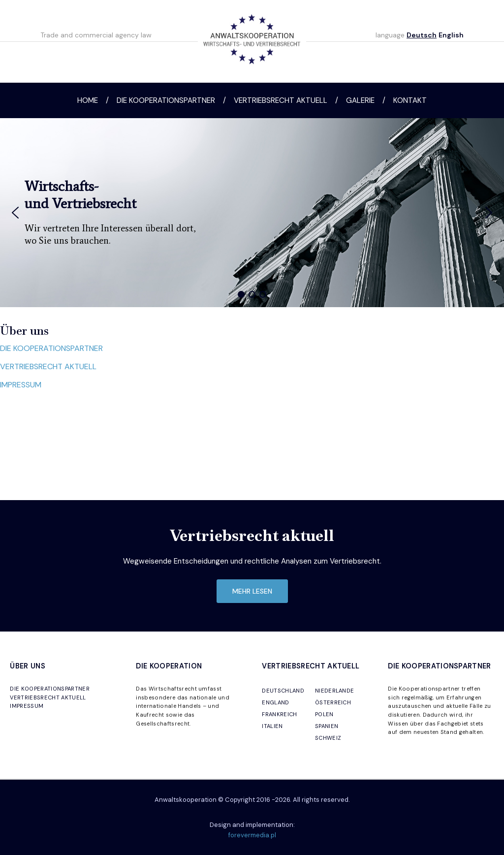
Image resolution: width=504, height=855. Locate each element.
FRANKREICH (279, 714)
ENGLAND (275, 702)
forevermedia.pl (252, 835)
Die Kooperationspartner (166, 100)
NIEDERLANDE (335, 691)
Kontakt (410, 100)
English (451, 35)
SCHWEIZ (328, 738)
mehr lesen (252, 591)
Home (88, 100)
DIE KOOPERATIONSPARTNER (51, 348)
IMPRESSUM (21, 385)
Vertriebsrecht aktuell (281, 100)
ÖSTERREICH (333, 702)
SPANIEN (327, 726)
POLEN (324, 714)
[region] (252, 213)
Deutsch (422, 35)
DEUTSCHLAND (283, 691)
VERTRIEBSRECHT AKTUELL (48, 366)
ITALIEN (272, 726)
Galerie (360, 100)
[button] (15, 213)
